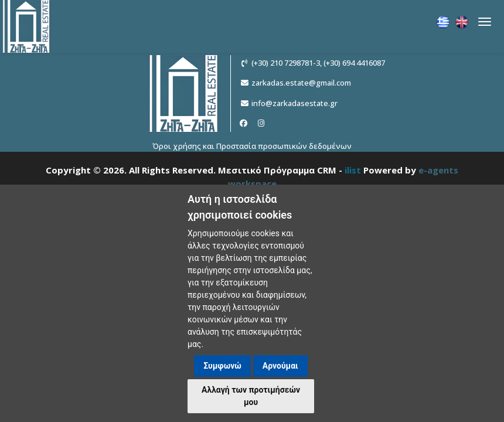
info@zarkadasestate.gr (294, 103)
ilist (353, 170)
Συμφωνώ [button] (222, 366)
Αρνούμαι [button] (280, 366)
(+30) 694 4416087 (354, 63)
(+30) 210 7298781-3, (287, 63)
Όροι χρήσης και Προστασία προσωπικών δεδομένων (252, 146)
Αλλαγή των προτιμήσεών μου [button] (251, 396)
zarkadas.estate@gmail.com (301, 83)
